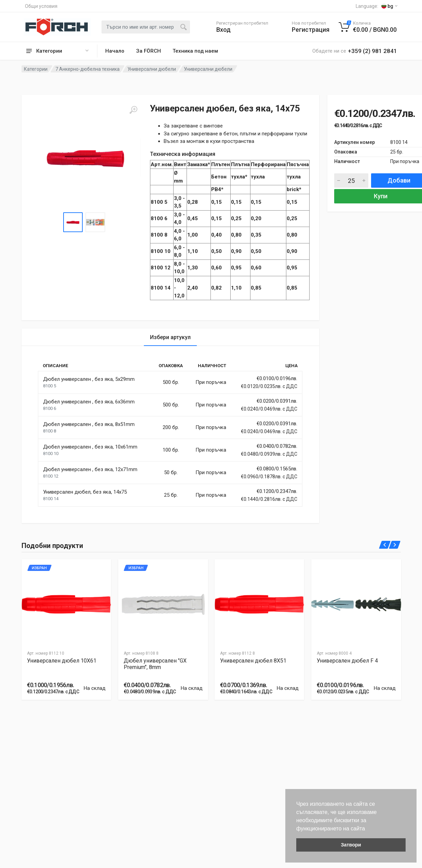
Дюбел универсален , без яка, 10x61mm (90, 447)
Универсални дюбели (152, 69)
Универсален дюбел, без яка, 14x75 (85, 492)
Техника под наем (195, 51)
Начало (115, 51)
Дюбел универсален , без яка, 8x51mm (89, 424)
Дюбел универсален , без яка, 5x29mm (89, 379)
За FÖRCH (148, 51)
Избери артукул (170, 337)
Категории (36, 69)
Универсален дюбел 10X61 (62, 661)
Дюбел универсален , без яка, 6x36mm (89, 402)
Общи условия (41, 6)
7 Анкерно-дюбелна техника (87, 69)
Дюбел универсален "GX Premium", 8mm (155, 664)
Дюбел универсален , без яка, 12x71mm (90, 469)
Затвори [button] (351, 845)
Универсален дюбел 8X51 (253, 661)
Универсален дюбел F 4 (347, 661)
